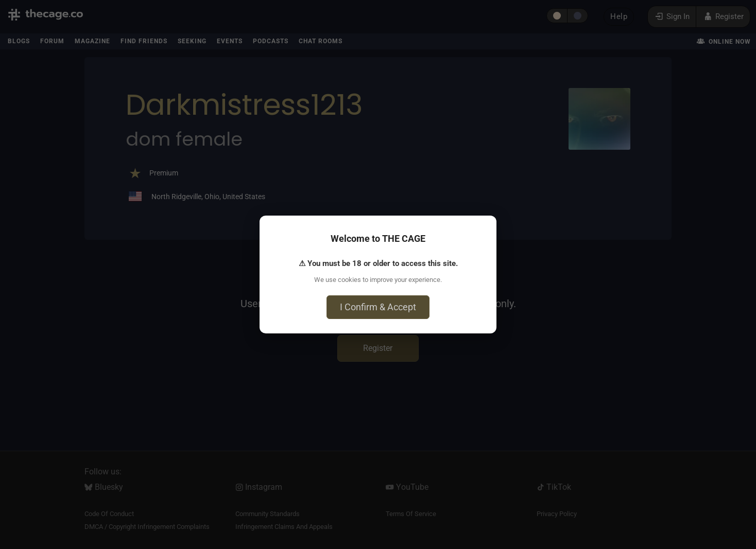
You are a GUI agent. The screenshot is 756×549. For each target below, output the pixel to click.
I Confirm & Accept (378, 307)
